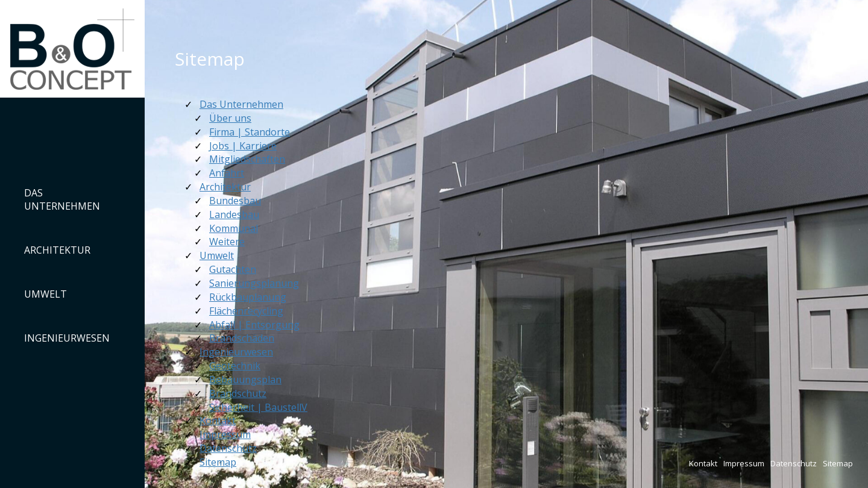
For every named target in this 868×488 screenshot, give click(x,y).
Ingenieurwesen (67, 338)
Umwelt (46, 294)
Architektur (57, 250)
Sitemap (838, 463)
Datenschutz (794, 463)
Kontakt (703, 463)
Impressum (744, 463)
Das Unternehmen (62, 200)
